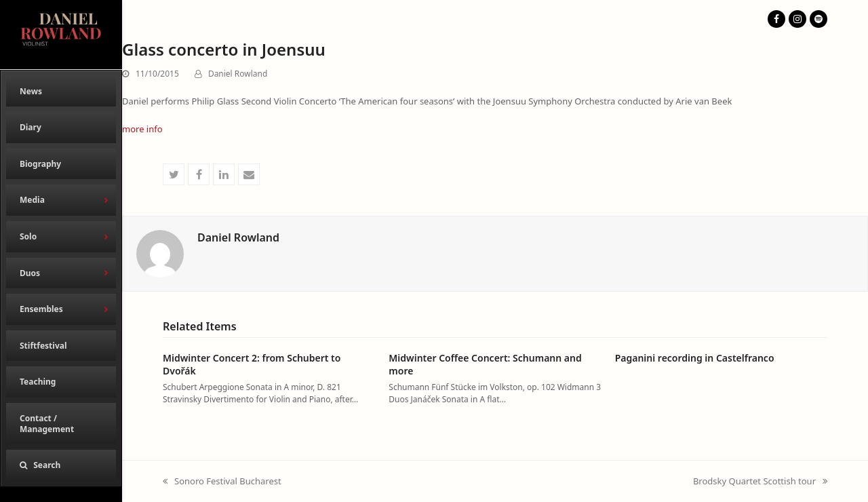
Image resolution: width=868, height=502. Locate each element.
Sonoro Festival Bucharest (222, 482)
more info (142, 129)
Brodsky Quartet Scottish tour (760, 482)
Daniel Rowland (238, 74)
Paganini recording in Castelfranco (695, 358)
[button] (61, 465)
